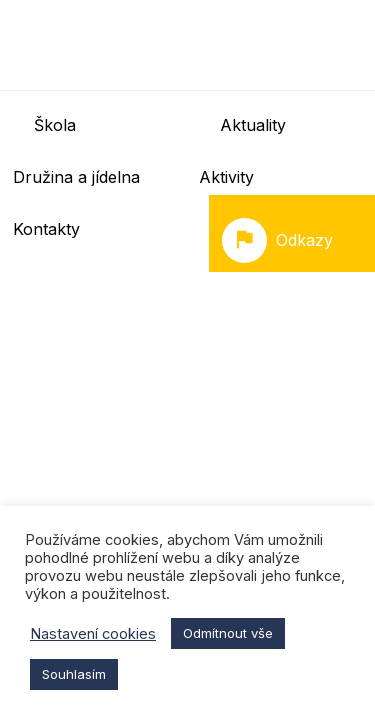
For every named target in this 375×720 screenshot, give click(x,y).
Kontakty (46, 229)
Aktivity (226, 177)
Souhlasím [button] (74, 674)
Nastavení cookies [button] (93, 634)
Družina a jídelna (76, 177)
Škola (55, 125)
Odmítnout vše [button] (228, 633)
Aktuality (253, 125)
